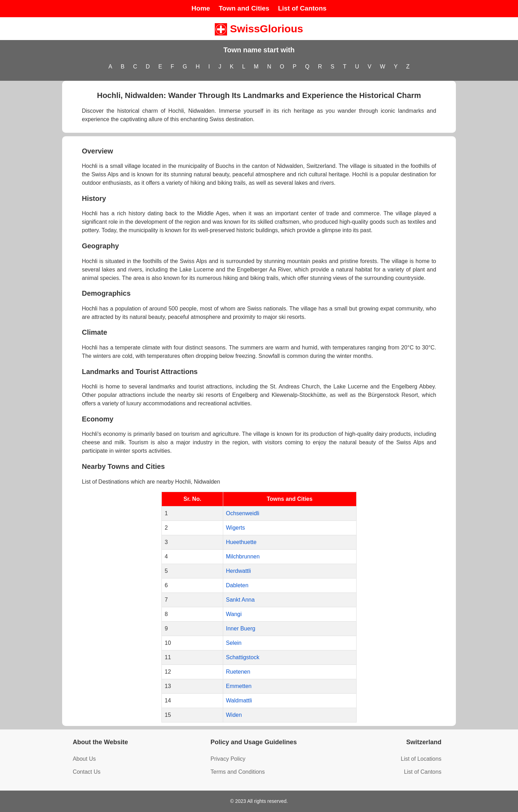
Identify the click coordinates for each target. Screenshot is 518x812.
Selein (234, 643)
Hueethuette (241, 542)
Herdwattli (238, 571)
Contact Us (87, 772)
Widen (234, 715)
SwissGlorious (259, 29)
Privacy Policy (228, 759)
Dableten (237, 585)
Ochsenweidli (243, 513)
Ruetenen (238, 672)
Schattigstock (243, 657)
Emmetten (239, 686)
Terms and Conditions (238, 772)
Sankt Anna (240, 600)
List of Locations (421, 759)
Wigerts (235, 528)
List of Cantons (302, 8)
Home (201, 8)
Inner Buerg (241, 628)
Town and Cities (244, 8)
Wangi (234, 614)
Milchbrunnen (243, 556)
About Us (84, 759)
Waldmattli (239, 700)
